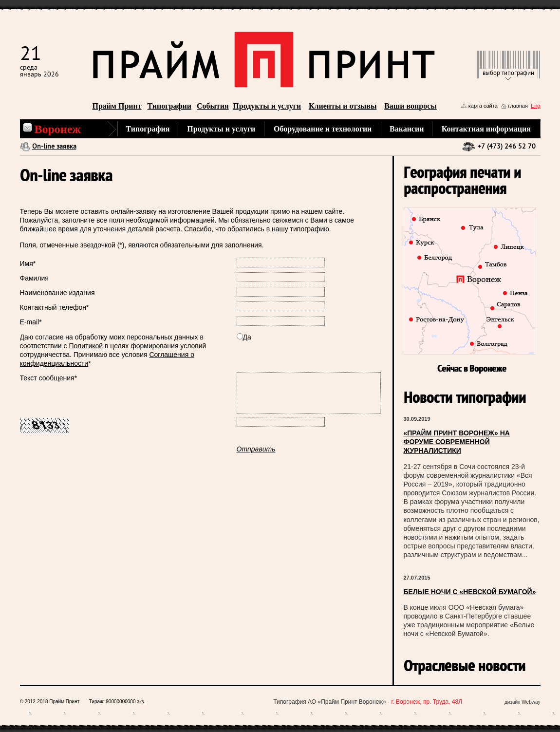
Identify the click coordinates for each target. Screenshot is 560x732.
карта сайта (483, 106)
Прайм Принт (117, 106)
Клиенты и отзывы (343, 106)
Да (244, 337)
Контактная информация (486, 129)
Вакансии (407, 129)
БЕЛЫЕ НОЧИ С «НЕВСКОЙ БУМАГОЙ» (470, 592)
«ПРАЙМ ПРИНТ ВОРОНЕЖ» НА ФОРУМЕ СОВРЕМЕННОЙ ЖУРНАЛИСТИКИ (457, 442)
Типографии (169, 106)
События (213, 106)
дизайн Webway (523, 702)
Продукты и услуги (267, 106)
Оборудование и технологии (323, 129)
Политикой (87, 346)
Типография (148, 129)
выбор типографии (508, 73)
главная (518, 106)
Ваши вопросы (411, 106)
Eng (536, 106)
